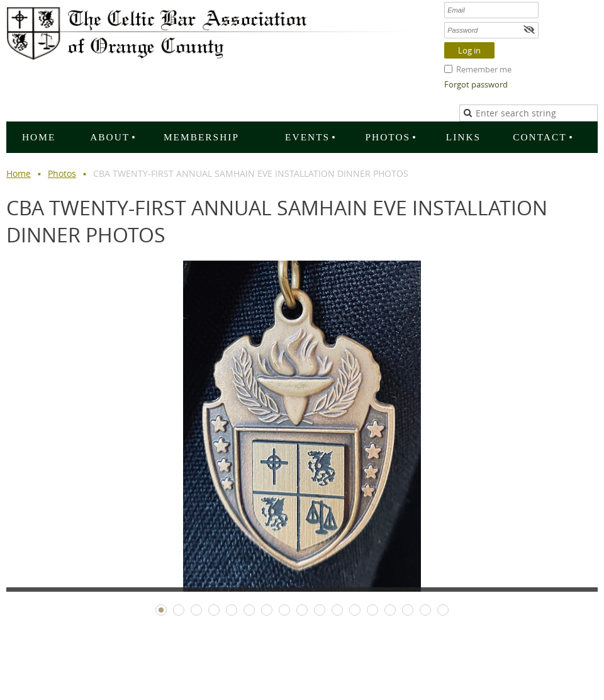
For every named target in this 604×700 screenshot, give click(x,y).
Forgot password (476, 84)
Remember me (484, 69)
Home (19, 173)
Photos (62, 173)
